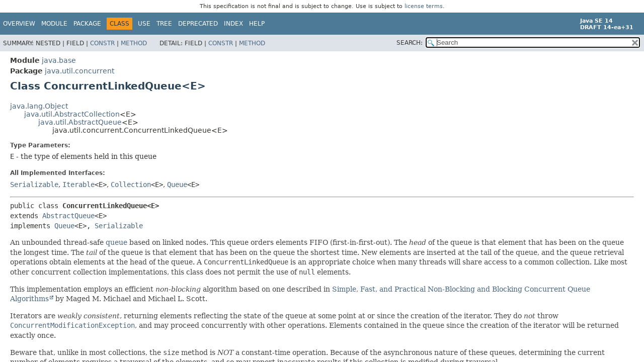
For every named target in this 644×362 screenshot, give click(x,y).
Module (54, 24)
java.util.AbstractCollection (72, 114)
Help (257, 24)
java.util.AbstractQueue (80, 122)
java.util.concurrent (79, 71)
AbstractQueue (68, 216)
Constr (102, 43)
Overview (19, 24)
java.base (59, 60)
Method (134, 43)
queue (116, 242)
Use (144, 24)
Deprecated (198, 24)
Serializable (34, 185)
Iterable (78, 185)
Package (87, 24)
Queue (177, 185)
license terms (424, 6)
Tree (164, 24)
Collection (131, 185)
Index (233, 24)
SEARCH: (410, 43)
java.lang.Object (39, 106)
